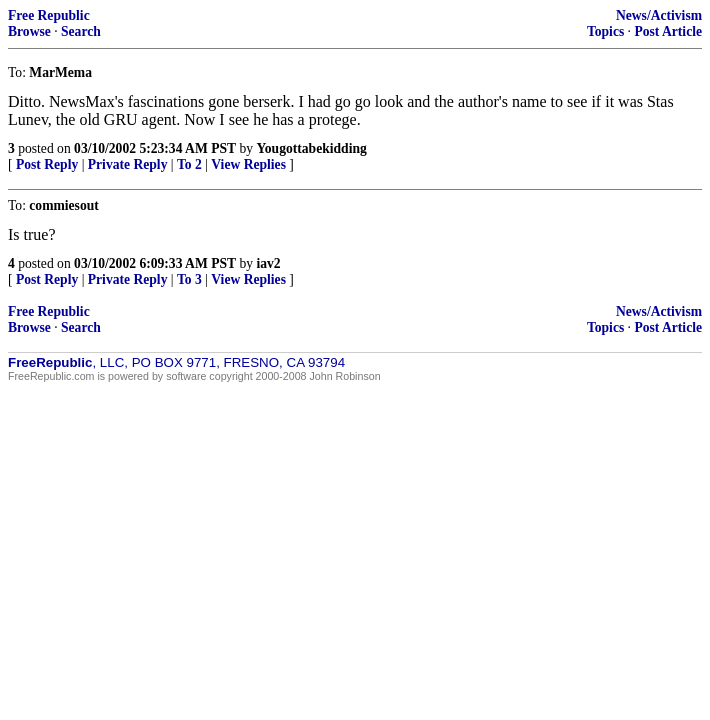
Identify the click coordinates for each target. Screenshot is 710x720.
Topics (605, 31)
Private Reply (128, 164)
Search (81, 31)
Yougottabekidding (311, 148)
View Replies (248, 164)
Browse (29, 31)
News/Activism (659, 15)
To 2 (189, 164)
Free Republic (49, 15)
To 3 (189, 279)
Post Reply (47, 164)
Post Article (668, 31)
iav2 (268, 263)
